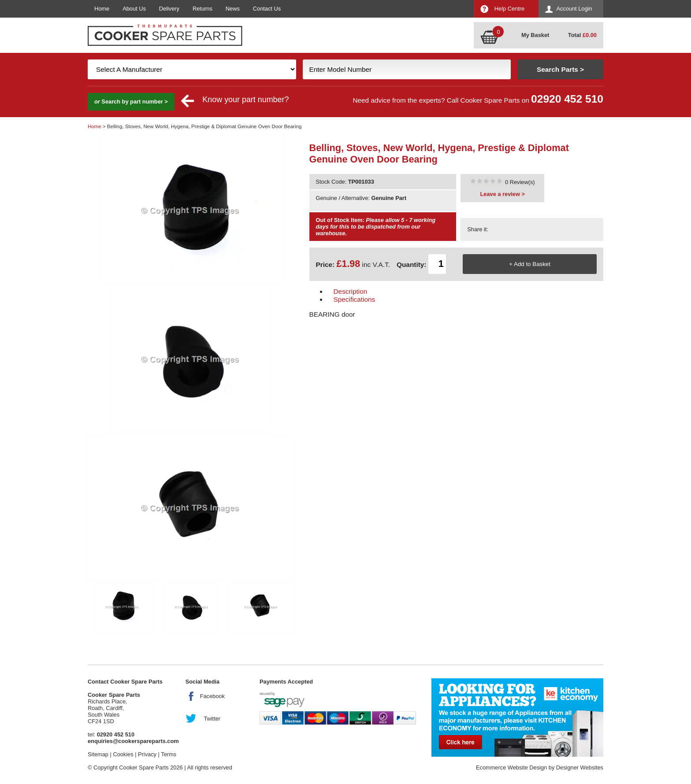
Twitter (212, 719)
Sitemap (98, 754)
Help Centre (509, 9)
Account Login (574, 9)
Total (582, 35)
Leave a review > (503, 194)
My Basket (535, 35)
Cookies (123, 754)
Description (351, 291)
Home (102, 9)
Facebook (212, 696)
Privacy (147, 754)
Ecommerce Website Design (511, 767)
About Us (134, 9)
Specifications (355, 299)
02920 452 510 (567, 99)
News (233, 9)
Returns (202, 9)
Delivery (169, 9)
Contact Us (267, 9)
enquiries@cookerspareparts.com (133, 741)
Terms (169, 754)
